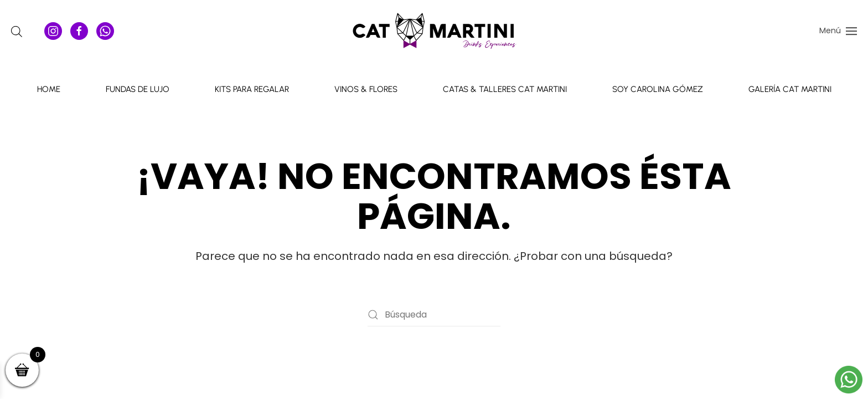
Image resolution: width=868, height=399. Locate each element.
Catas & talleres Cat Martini (505, 89)
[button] (838, 30)
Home (49, 89)
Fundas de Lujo (138, 89)
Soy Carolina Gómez (658, 89)
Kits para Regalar (252, 89)
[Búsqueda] (434, 315)
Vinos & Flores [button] (366, 89)
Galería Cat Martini (790, 89)
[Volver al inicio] (434, 31)
